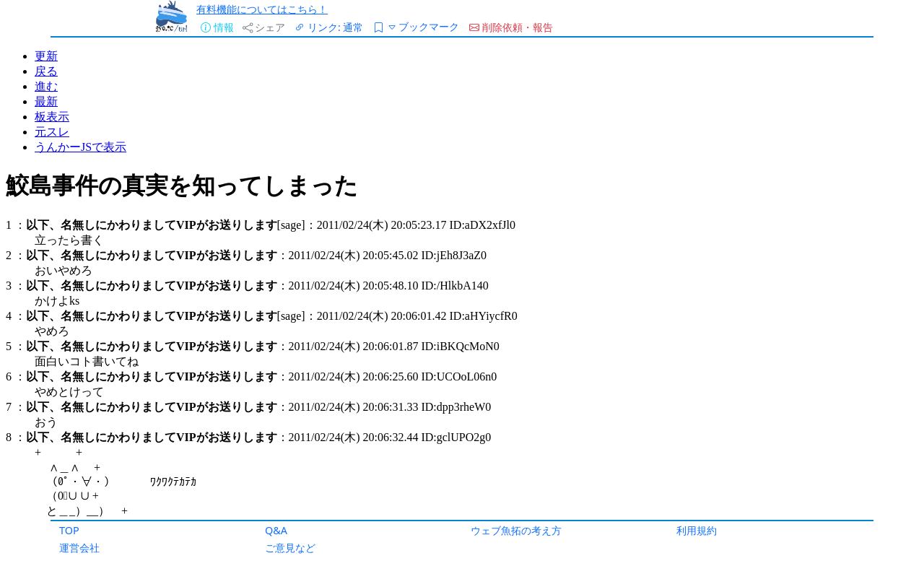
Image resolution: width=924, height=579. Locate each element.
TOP (69, 530)
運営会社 (79, 548)
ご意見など (290, 548)
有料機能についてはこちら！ (262, 9)
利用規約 (697, 530)
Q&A (276, 530)
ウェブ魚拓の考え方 (516, 530)
